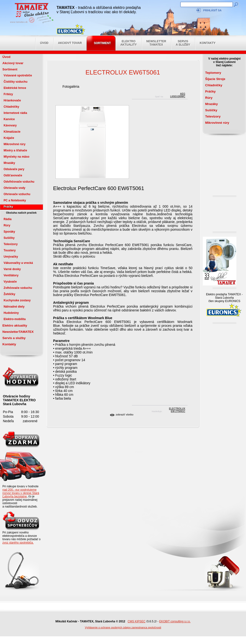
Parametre (61, 341)
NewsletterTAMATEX (156, 43)
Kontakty (208, 43)
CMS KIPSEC (136, 621)
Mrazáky (9, 163)
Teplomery (213, 73)
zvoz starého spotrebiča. (18, 543)
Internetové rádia (15, 113)
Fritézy (8, 94)
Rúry (7, 225)
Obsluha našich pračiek (21, 213)
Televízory (11, 244)
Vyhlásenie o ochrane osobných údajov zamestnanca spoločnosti (123, 627)
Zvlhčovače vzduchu (18, 288)
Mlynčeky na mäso (16, 157)
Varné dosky (12, 269)
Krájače (9, 138)
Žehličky (9, 294)
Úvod (44, 43)
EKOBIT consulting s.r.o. (175, 621)
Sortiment (102, 43)
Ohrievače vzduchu (17, 194)
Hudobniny (11, 313)
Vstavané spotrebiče (18, 75)
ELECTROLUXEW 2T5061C (177, 409)
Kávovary (10, 125)
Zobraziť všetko (125, 415)
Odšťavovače (13, 175)
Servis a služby (183, 43)
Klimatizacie (12, 132)
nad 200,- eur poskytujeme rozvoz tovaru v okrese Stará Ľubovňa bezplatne (21, 493)
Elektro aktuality (129, 43)
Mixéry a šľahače (15, 150)
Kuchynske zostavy (17, 300)
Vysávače (10, 282)
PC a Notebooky (15, 200)
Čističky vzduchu (15, 82)
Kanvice (9, 119)
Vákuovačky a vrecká (18, 263)
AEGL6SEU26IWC (178, 95)
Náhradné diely (14, 307)
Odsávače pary (14, 169)
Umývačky (11, 257)
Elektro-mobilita (15, 319)
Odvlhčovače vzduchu (19, 182)
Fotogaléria (71, 87)
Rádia (8, 219)
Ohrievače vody (14, 188)
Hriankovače (12, 100)
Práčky (8, 207)
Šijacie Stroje (215, 79)
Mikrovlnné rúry (15, 144)
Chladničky (11, 107)
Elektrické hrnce (15, 88)
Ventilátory (11, 275)
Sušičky (9, 238)
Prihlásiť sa (212, 10)
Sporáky (9, 232)
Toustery (10, 250)
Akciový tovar (70, 43)
